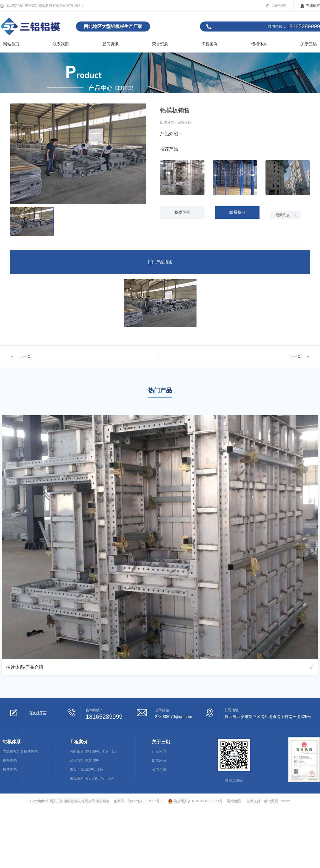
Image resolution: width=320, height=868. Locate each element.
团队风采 (159, 760)
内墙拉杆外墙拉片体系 (20, 751)
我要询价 (183, 212)
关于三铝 (309, 44)
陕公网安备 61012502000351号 (193, 801)
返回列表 (283, 227)
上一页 (25, 356)
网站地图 (279, 5)
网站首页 (11, 44)
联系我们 (61, 44)
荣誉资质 (160, 44)
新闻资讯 (110, 44)
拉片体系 (10, 769)
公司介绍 (159, 769)
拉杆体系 (10, 760)
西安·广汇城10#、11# (86, 769)
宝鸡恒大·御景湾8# (84, 760)
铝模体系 (259, 44)
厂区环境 (159, 751)
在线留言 (313, 5)
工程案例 (209, 44)
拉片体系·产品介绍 (25, 667)
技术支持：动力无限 (262, 801)
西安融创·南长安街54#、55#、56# (96, 778)
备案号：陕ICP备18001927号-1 (138, 801)
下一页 (295, 356)
